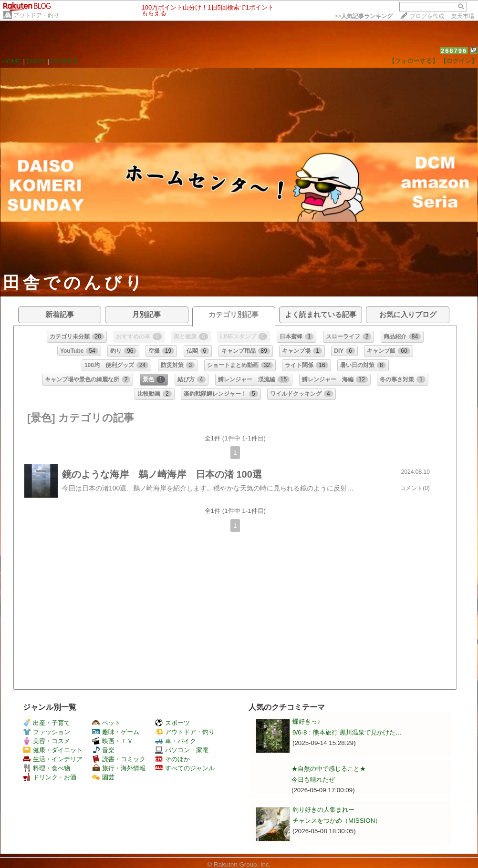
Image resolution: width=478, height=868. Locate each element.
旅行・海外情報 (119, 768)
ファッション (47, 732)
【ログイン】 (459, 61)
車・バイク (176, 741)
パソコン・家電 (182, 750)
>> (364, 16)
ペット (106, 723)
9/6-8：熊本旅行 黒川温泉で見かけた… (347, 732)
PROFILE (65, 61)
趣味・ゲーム (116, 732)
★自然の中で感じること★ (329, 769)
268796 (454, 51)
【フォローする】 (414, 61)
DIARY (36, 61)
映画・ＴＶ (113, 741)
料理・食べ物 (47, 768)
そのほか (172, 759)
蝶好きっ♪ (307, 721)
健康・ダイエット (53, 750)
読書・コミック (119, 759)
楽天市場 (463, 16)
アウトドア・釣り (36, 15)
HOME (12, 61)
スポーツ (172, 723)
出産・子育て (47, 723)
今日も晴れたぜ (313, 780)
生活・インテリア (53, 759)
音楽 (103, 750)
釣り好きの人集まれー (323, 810)
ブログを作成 (427, 16)
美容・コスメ (47, 741)
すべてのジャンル (185, 768)
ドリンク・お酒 (50, 777)
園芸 (103, 777)
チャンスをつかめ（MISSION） (337, 821)
